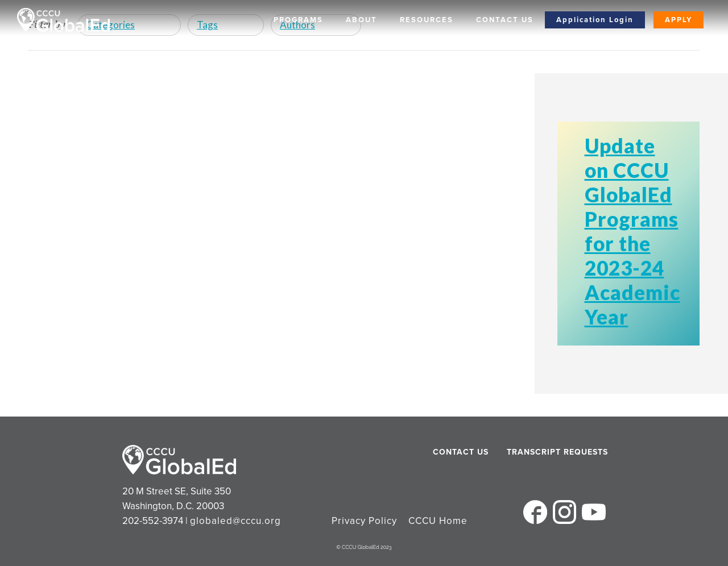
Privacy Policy (364, 521)
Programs (298, 20)
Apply (679, 20)
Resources (427, 20)
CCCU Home (438, 521)
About (361, 20)
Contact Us (505, 20)
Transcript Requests (536, 452)
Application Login (595, 20)
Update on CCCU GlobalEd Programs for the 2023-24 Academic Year (632, 231)
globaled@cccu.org (235, 521)
